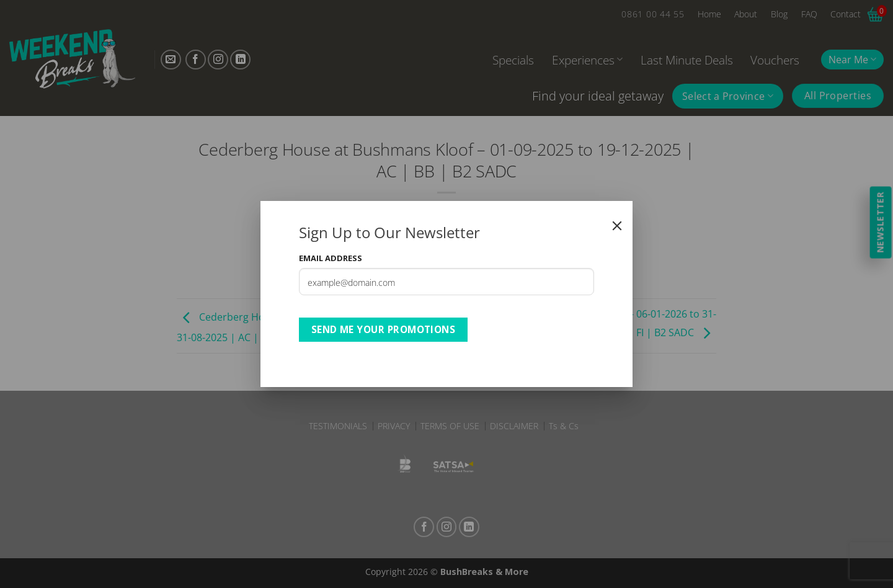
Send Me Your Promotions (384, 329)
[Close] (617, 226)
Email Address (331, 258)
